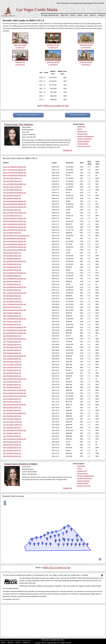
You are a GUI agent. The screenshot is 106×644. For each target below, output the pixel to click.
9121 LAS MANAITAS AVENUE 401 (15, 184)
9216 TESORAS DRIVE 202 (12, 270)
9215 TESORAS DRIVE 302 (12, 448)
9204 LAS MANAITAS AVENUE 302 (15, 213)
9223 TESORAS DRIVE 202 (12, 276)
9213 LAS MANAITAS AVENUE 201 (15, 413)
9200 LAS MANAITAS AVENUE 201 (15, 244)
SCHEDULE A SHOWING (78, 115)
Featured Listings (83, 144)
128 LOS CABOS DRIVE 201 (12, 181)
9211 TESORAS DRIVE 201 (12, 350)
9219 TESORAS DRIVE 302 (12, 453)
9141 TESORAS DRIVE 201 (12, 233)
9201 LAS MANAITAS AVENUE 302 (15, 204)
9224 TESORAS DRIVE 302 (12, 373)
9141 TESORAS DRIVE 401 (12, 290)
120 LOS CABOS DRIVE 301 (12, 190)
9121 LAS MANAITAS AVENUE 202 (15, 330)
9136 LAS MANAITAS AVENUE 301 (15, 405)
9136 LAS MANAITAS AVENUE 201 (15, 439)
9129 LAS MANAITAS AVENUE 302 (15, 218)
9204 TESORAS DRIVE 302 (12, 264)
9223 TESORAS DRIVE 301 (12, 307)
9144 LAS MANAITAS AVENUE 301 (15, 333)
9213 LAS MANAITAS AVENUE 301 (15, 173)
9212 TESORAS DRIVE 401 (12, 299)
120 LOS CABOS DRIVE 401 (12, 347)
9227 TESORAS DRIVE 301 (12, 267)
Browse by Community (85, 139)
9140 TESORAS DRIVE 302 (12, 336)
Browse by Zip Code (84, 146)
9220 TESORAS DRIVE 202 (12, 313)
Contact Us (101, 15)
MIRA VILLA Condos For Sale (56, 106)
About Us (93, 15)
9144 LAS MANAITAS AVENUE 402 (15, 261)
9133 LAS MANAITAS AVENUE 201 (15, 193)
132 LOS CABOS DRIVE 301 (12, 216)
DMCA (63, 640)
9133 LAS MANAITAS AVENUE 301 (15, 241)
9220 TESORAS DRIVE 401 (12, 195)
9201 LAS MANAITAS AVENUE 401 (15, 227)
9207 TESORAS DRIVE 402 (12, 284)
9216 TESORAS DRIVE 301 (12, 399)
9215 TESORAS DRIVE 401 (12, 210)
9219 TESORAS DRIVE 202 (12, 256)
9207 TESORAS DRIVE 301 (12, 253)
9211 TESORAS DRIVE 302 (12, 387)
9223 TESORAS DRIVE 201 (12, 402)
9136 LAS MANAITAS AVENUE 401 (15, 390)
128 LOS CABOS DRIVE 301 (12, 187)
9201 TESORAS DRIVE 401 (12, 345)
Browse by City (82, 132)
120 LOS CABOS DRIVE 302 (12, 422)
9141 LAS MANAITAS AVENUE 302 (15, 304)
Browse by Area (82, 134)
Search (80, 15)
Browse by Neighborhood (85, 136)
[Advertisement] (53, 620)
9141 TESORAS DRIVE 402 (12, 359)
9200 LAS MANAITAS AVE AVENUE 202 (16, 236)
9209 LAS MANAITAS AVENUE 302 (15, 175)
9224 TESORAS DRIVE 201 (12, 281)
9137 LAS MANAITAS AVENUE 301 (15, 319)
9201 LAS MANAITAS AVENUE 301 (15, 207)
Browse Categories (83, 141)
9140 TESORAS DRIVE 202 (12, 362)
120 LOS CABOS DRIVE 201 (12, 425)
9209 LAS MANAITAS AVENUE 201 (15, 221)
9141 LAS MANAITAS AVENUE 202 (15, 170)
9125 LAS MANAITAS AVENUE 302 (15, 250)
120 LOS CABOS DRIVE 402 (12, 302)
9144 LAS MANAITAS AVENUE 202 (15, 339)
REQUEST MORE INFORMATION (28, 115)
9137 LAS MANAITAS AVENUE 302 (15, 293)
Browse (73, 15)
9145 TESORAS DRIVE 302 (12, 410)
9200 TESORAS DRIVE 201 (12, 376)
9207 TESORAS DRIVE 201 (12, 342)
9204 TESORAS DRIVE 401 (12, 198)
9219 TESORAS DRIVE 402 (12, 353)
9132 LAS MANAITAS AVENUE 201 (15, 167)
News (86, 15)
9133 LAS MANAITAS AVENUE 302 (15, 201)
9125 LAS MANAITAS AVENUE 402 (15, 396)
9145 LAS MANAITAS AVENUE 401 (15, 310)
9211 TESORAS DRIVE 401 (12, 259)
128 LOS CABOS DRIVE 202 (12, 178)
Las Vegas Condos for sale (50, 15)
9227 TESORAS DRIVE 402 (12, 370)
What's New (64, 15)
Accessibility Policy (55, 640)
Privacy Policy (45, 640)
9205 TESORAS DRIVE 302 (12, 316)
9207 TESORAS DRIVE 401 (12, 419)
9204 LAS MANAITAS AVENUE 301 (15, 279)
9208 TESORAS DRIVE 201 (12, 296)
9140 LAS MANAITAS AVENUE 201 (15, 273)
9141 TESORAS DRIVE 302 (12, 382)
